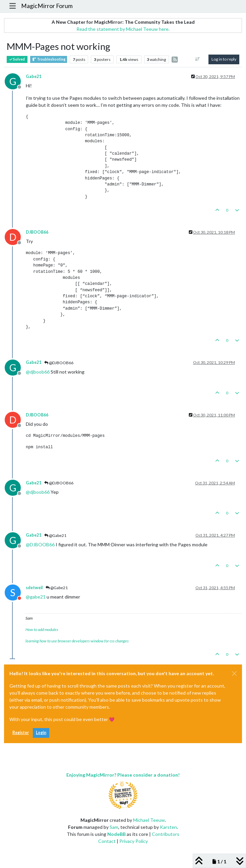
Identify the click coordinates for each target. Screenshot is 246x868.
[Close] (234, 674)
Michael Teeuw (149, 820)
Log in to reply (224, 59)
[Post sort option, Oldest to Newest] (198, 59)
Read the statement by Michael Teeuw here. (123, 29)
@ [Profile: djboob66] (38, 372)
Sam (114, 827)
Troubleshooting (49, 59)
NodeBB (116, 834)
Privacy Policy (134, 841)
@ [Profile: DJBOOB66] (40, 544)
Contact (107, 841)
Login (41, 733)
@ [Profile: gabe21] (36, 597)
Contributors (166, 834)
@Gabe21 (55, 535)
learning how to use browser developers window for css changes (77, 641)
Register (21, 733)
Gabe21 (34, 76)
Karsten (168, 827)
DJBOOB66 (37, 232)
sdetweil (34, 588)
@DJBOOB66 (59, 363)
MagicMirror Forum (47, 6)
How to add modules (42, 629)
